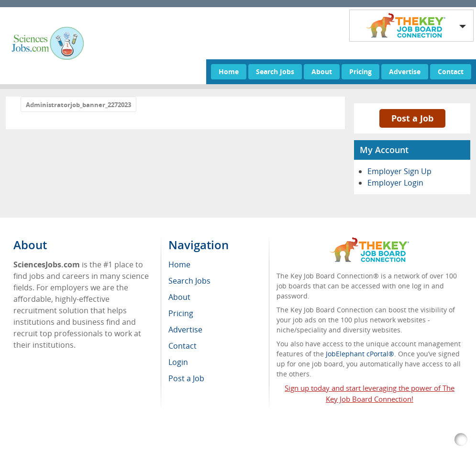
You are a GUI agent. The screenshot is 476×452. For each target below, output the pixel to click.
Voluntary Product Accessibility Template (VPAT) (365, 440)
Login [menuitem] (178, 362)
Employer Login (395, 183)
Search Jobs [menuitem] (189, 281)
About (322, 72)
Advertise (405, 72)
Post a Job (412, 118)
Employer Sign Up (399, 171)
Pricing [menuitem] (181, 313)
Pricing (360, 72)
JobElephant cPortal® (360, 354)
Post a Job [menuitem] (186, 378)
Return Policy (259, 440)
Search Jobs (275, 72)
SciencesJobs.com (98, 440)
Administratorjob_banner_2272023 (78, 105)
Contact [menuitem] (183, 346)
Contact (451, 72)
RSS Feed (215, 440)
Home (229, 72)
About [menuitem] (179, 297)
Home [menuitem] (179, 265)
